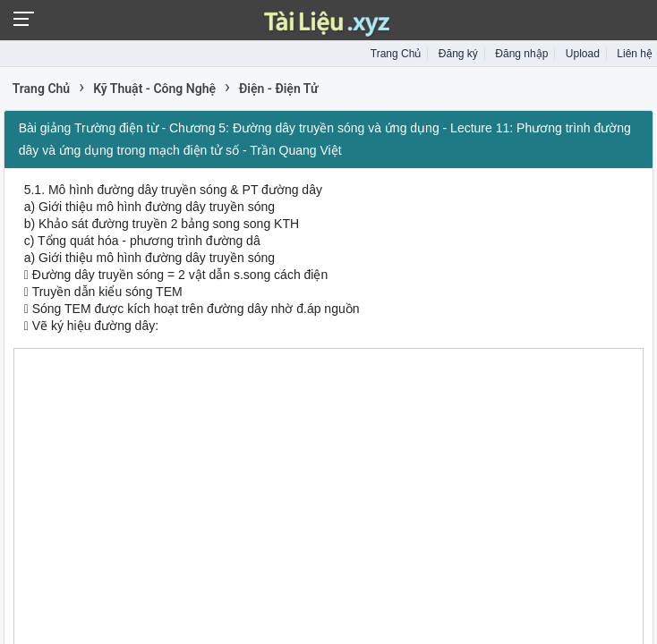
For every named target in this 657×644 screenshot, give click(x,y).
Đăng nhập (521, 54)
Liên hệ (635, 54)
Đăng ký (458, 54)
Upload (583, 54)
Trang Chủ (396, 54)
